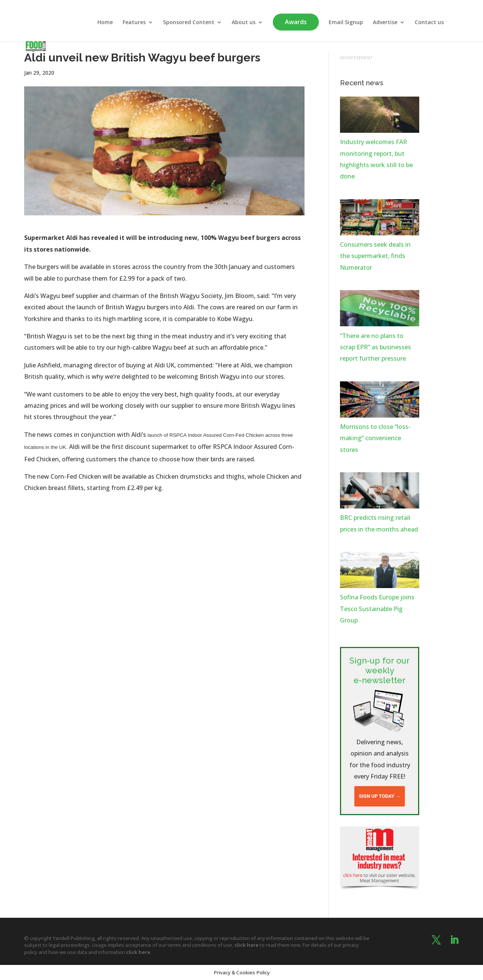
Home (105, 23)
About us (244, 23)
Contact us (429, 23)
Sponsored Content (189, 23)
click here (246, 945)
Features (134, 23)
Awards (296, 22)
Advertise (385, 23)
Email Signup (346, 23)
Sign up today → (380, 796)
